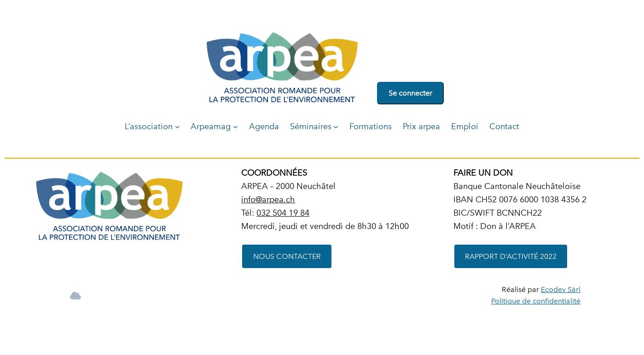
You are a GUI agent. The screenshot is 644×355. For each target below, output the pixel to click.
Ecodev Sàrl (561, 289)
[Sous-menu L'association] (177, 127)
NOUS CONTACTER (287, 256)
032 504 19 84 (283, 213)
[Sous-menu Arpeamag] (235, 127)
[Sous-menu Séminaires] (336, 127)
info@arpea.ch (268, 199)
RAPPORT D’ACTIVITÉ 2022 (511, 256)
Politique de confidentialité (536, 301)
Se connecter (410, 93)
